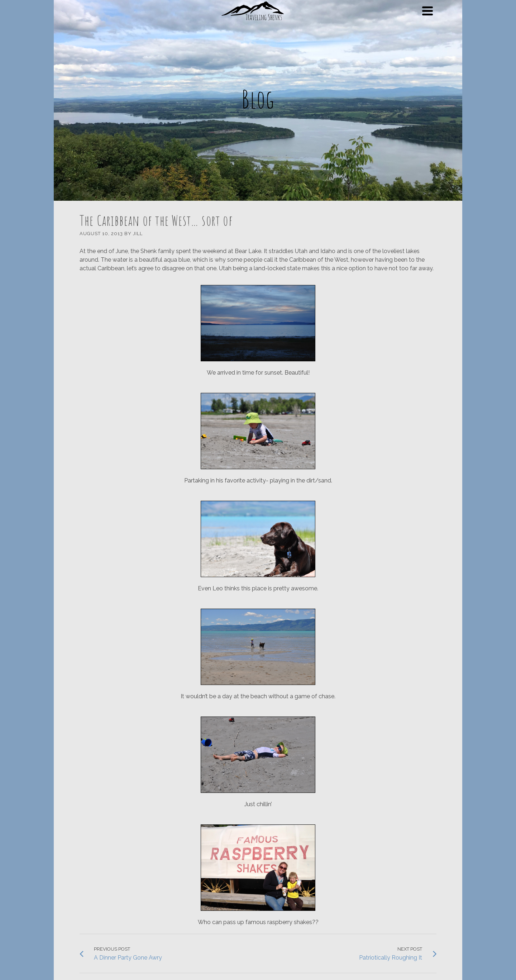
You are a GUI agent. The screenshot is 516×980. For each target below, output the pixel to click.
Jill (138, 234)
